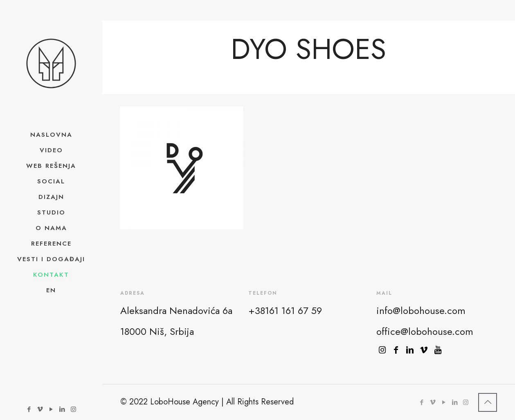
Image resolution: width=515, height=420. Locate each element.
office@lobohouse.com (425, 331)
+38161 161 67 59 (285, 310)
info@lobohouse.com (421, 310)
